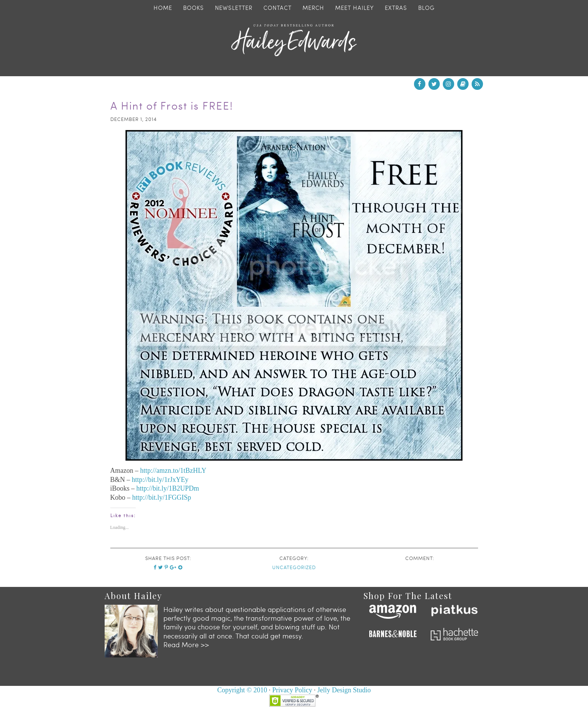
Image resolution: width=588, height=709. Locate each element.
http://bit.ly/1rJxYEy (160, 480)
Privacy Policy (292, 690)
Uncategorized (294, 567)
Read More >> (186, 644)
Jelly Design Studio (344, 690)
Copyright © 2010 (242, 690)
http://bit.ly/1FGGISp (162, 497)
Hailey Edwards (294, 40)
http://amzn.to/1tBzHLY (173, 471)
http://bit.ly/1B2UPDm (168, 488)
